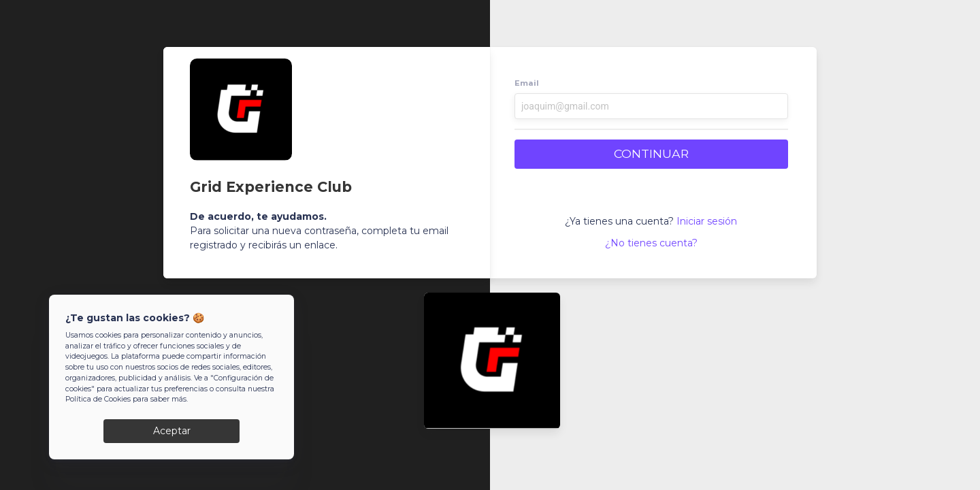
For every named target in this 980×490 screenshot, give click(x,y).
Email (527, 83)
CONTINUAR (651, 153)
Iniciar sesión (707, 221)
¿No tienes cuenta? (651, 243)
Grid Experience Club (271, 187)
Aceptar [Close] (172, 431)
